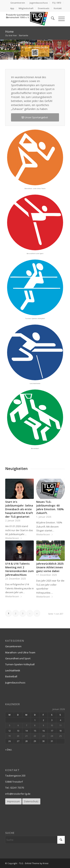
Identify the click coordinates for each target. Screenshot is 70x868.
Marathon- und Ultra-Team (20, 652)
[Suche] (51, 19)
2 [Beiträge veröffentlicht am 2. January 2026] (43, 720)
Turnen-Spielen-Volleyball (20, 664)
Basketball (11, 676)
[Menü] (60, 19)
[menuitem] (18, 3)
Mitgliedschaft (26, 8)
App (12, 8)
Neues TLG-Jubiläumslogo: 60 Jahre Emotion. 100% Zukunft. (50, 507)
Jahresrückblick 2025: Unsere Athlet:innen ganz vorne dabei (50, 567)
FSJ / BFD (57, 3)
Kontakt (58, 8)
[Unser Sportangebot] (35, 117)
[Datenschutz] (31, 801)
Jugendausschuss (39, 3)
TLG (21, 863)
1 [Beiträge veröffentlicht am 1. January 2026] (35, 720)
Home (9, 32)
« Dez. (9, 750)
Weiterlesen (14, 538)
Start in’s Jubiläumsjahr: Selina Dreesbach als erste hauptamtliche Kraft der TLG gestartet (19, 509)
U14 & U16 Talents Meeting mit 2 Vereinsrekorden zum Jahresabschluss (20, 569)
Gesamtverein (18, 3)
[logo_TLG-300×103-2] (29, 19)
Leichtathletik (13, 670)
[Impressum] (13, 801)
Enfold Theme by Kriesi (37, 863)
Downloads (44, 8)
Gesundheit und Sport (18, 658)
